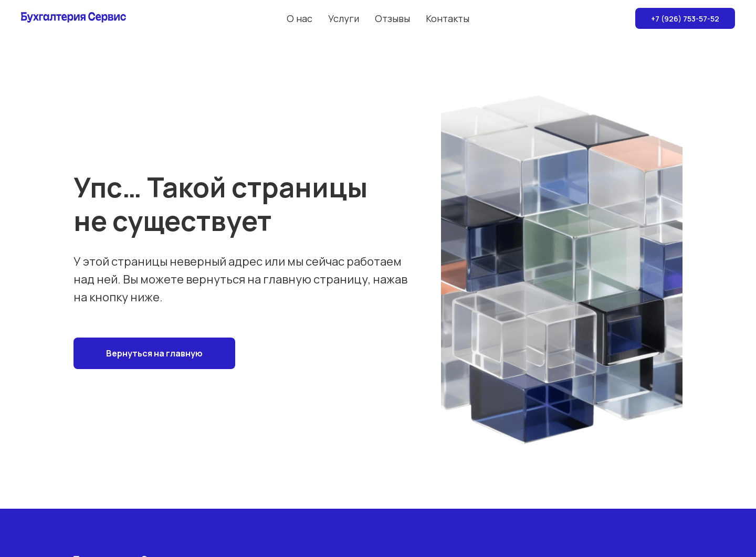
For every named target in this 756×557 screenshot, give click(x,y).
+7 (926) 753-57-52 (685, 19)
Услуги (344, 18)
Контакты (448, 18)
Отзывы (392, 18)
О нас (300, 18)
